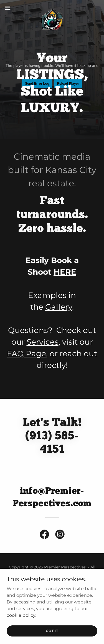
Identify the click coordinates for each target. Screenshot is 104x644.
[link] (52, 8)
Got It (52, 631)
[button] (10, 8)
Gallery (59, 307)
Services (43, 342)
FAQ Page (26, 354)
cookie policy (21, 615)
